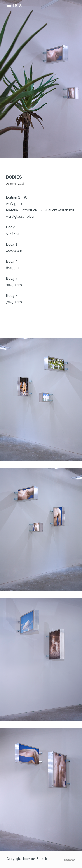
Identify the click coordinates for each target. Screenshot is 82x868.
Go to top (68, 860)
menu (15, 5)
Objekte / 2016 (15, 184)
